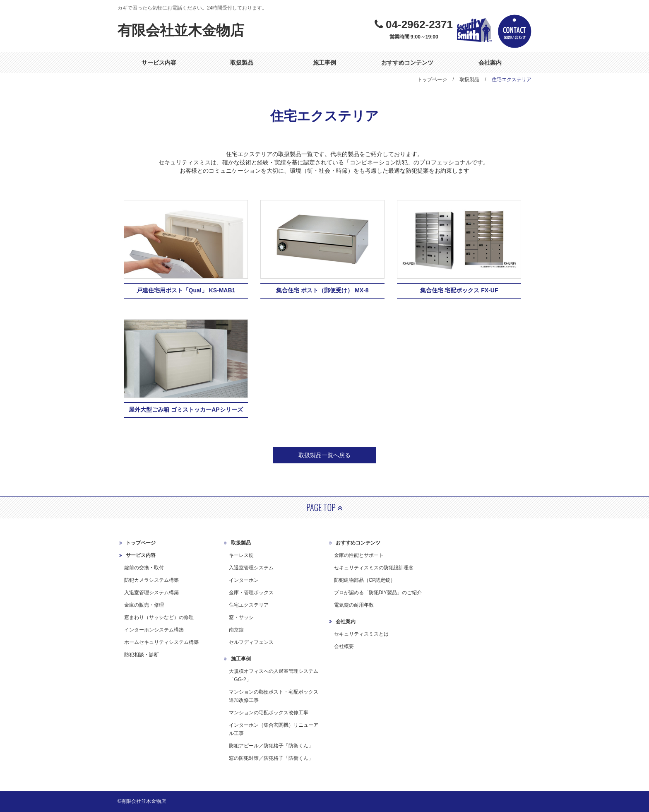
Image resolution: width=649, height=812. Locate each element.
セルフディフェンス (251, 642)
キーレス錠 (241, 555)
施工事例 (324, 63)
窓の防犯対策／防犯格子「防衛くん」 (271, 758)
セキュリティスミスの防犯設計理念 (374, 568)
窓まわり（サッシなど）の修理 (159, 617)
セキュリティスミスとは (361, 634)
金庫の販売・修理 (144, 605)
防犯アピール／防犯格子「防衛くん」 (271, 745)
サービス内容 (159, 63)
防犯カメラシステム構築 (151, 580)
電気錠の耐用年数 (354, 605)
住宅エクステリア (249, 605)
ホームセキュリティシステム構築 (161, 642)
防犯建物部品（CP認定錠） (365, 580)
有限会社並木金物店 (181, 30)
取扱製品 (242, 63)
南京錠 (236, 630)
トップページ (432, 80)
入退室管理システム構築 (151, 593)
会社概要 (344, 646)
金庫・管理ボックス (251, 593)
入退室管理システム (251, 568)
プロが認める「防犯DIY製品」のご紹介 (378, 593)
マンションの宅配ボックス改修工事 (269, 713)
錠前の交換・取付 (144, 568)
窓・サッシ (241, 617)
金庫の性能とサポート (359, 555)
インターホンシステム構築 (154, 630)
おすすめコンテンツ (407, 63)
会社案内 (490, 63)
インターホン (244, 580)
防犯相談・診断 (142, 655)
